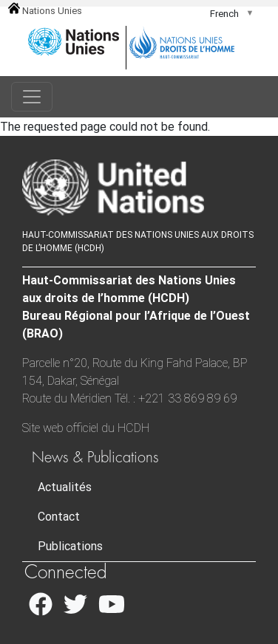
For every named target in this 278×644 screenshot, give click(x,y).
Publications (70, 546)
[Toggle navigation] (32, 97)
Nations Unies (45, 11)
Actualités (65, 487)
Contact (59, 517)
